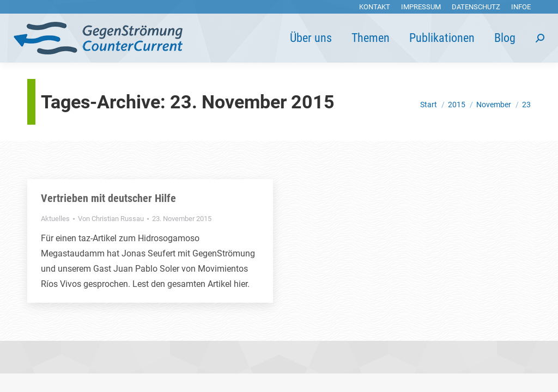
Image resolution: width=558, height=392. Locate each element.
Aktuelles (55, 219)
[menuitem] (375, 7)
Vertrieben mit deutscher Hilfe (108, 198)
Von (111, 219)
